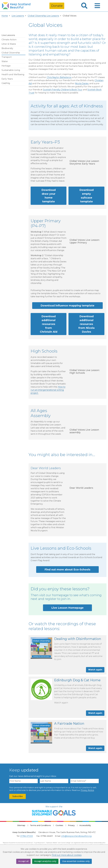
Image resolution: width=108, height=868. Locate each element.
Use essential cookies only (76, 861)
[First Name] (23, 781)
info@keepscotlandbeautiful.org (76, 836)
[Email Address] (85, 781)
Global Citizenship (11, 53)
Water (5, 61)
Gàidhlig (6, 83)
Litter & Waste (9, 44)
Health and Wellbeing (13, 74)
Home (5, 16)
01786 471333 (27, 836)
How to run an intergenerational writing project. (48, 390)
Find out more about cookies (67, 855)
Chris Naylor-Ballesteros (59, 77)
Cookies (59, 825)
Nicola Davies (82, 83)
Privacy (71, 825)
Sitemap (21, 825)
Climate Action (9, 40)
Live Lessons (18, 16)
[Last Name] (54, 781)
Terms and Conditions (40, 825)
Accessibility (85, 825)
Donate (57, 6)
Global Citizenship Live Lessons (43, 16)
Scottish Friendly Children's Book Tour (63, 90)
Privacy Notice (87, 790)
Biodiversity (7, 48)
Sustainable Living (11, 70)
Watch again (95, 670)
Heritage (6, 66)
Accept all (23, 861)
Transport (7, 57)
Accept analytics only (45, 861)
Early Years (7, 79)
